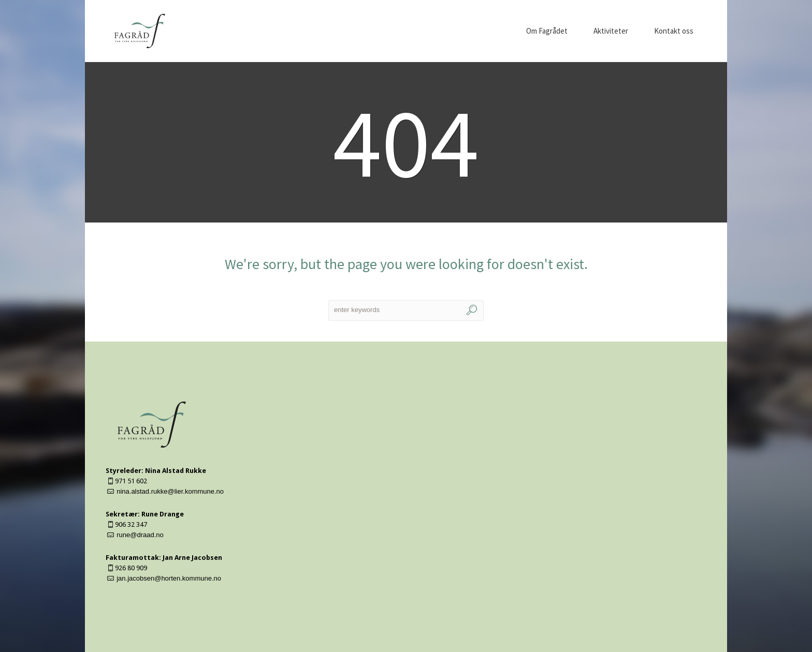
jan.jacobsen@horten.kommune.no (169, 578)
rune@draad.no (140, 535)
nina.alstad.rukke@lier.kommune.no (170, 491)
